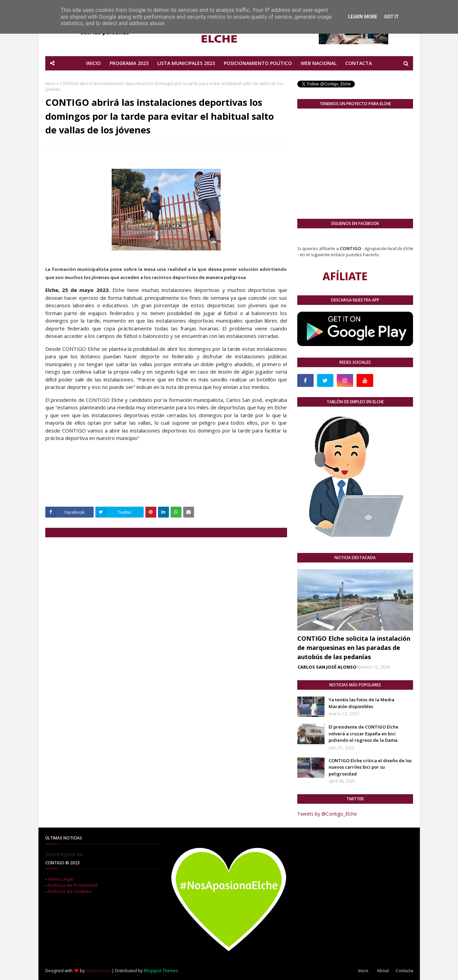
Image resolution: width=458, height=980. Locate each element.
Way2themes (98, 971)
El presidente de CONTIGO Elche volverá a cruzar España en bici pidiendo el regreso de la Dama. (364, 733)
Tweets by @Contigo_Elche (327, 814)
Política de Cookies (70, 891)
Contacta (404, 971)
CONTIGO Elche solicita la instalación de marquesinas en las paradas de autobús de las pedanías (354, 648)
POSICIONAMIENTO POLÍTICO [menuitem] (258, 63)
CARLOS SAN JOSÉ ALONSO (327, 667)
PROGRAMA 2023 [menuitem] (129, 63)
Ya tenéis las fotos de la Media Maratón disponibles (361, 703)
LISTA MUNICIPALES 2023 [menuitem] (186, 63)
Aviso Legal (61, 879)
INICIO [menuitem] (93, 63)
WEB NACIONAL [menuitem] (319, 63)
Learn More (363, 17)
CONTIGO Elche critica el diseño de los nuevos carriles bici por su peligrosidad (370, 767)
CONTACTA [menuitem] (359, 63)
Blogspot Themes (161, 971)
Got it (391, 17)
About (383, 971)
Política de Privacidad (73, 885)
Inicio (50, 84)
